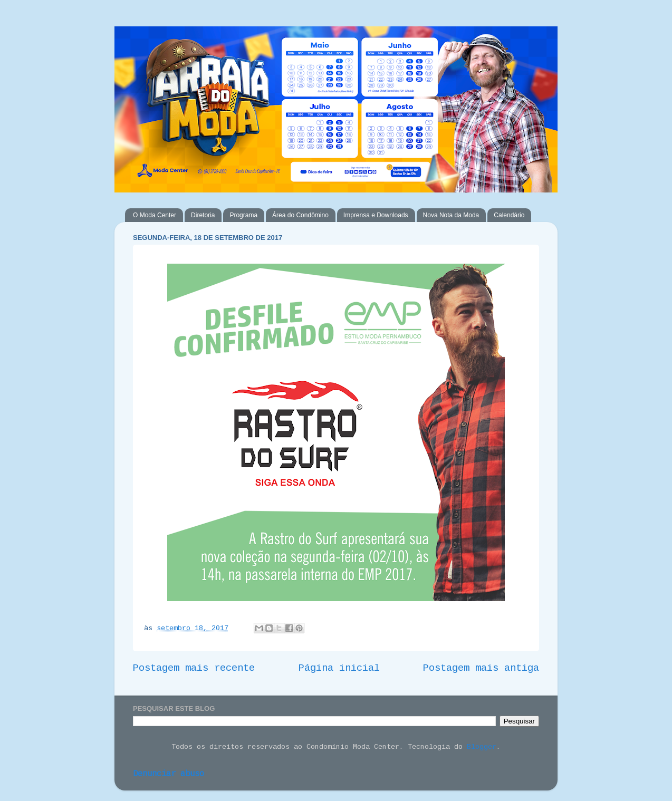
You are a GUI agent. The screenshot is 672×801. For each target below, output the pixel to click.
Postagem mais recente (194, 668)
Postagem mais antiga (481, 668)
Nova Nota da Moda (451, 215)
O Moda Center (155, 215)
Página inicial (339, 668)
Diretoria (203, 215)
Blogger (482, 747)
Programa (243, 215)
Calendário (509, 215)
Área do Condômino (300, 215)
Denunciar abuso (169, 774)
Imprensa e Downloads (376, 215)
